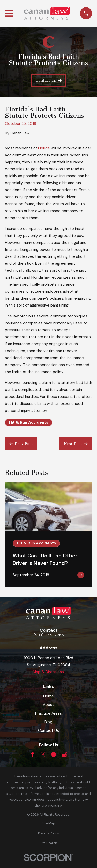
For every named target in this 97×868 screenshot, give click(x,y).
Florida (44, 148)
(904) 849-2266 (48, 635)
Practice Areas (48, 713)
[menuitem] (48, 823)
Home (48, 696)
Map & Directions (48, 672)
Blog (48, 722)
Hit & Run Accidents (29, 422)
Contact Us (48, 730)
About (48, 705)
